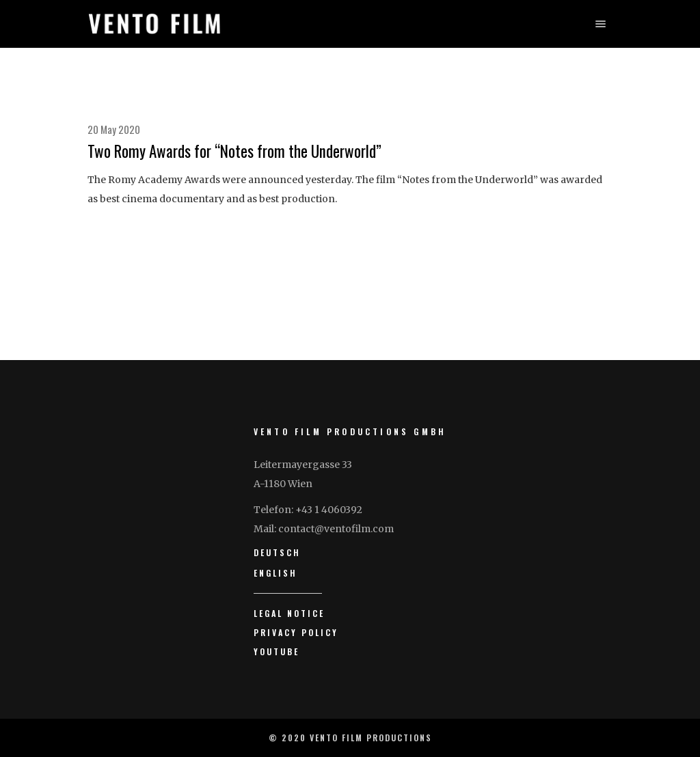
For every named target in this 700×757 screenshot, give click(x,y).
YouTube (277, 651)
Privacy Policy (296, 632)
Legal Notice (289, 613)
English (275, 573)
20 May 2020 (114, 129)
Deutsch (277, 552)
